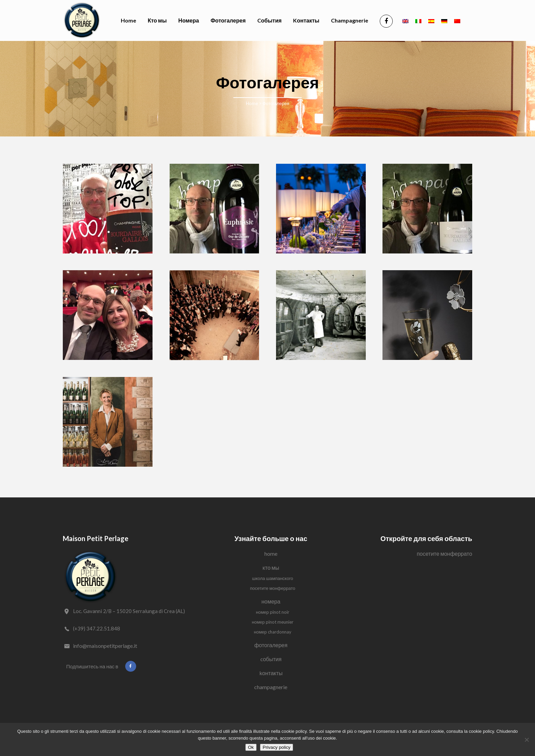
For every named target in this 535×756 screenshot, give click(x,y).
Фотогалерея (271, 645)
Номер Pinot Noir (273, 612)
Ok (251, 747)
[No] (526, 740)
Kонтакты (271, 673)
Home (252, 103)
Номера (271, 601)
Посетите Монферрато (273, 588)
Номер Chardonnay (273, 632)
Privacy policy (277, 747)
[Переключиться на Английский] (405, 20)
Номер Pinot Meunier (273, 622)
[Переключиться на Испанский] (431, 20)
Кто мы (271, 568)
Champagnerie (271, 687)
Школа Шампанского (273, 578)
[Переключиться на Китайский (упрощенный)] (457, 20)
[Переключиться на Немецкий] (444, 20)
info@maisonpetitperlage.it (105, 646)
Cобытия (271, 659)
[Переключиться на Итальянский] (418, 20)
